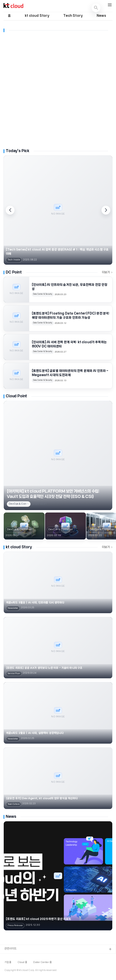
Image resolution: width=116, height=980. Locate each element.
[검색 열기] (96, 8)
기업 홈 (8, 962)
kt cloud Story (37, 16)
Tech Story (73, 16)
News (101, 16)
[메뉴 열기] (110, 5)
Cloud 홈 (22, 962)
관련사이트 (10, 949)
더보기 (107, 272)
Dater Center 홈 (43, 962)
